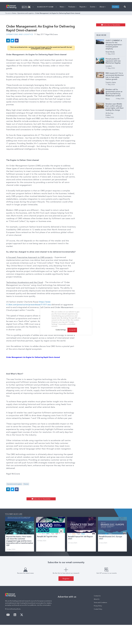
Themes (26, 494)
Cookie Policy (98, 628)
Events (93, 32)
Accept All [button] (72, 330)
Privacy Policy (98, 625)
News (62, 32)
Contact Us (97, 615)
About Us (97, 618)
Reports (83, 32)
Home (14, 39)
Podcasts (72, 32)
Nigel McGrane (54, 69)
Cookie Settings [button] (61, 330)
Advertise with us (67, 616)
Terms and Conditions (100, 622)
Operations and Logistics (26, 39)
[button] (125, 32)
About (103, 32)
